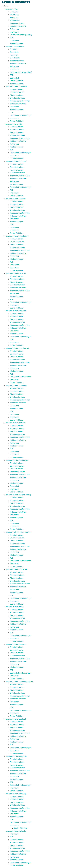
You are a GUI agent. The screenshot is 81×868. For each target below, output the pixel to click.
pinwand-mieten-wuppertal (16, 756)
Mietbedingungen (17, 44)
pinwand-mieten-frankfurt (16, 199)
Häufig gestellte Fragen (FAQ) (21, 35)
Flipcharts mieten (17, 95)
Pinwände (14, 12)
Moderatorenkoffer (17, 23)
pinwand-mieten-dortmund (16, 161)
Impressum (14, 32)
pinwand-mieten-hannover (16, 644)
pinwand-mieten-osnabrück (16, 87)
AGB (12, 38)
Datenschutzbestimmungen (20, 115)
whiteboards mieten (18, 472)
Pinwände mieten (17, 89)
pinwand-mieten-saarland (16, 719)
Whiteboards (15, 20)
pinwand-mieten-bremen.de (17, 569)
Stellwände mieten (17, 92)
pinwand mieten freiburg (15, 46)
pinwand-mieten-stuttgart (16, 423)
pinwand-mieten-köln (14, 124)
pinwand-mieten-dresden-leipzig (18, 495)
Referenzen (14, 29)
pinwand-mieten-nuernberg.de (18, 348)
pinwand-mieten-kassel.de (16, 311)
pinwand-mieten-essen (15, 607)
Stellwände (14, 15)
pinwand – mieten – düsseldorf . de (19, 532)
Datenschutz (15, 41)
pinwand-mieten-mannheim (16, 386)
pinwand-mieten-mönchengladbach (20, 682)
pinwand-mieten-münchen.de (17, 236)
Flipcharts (14, 18)
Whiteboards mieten (18, 98)
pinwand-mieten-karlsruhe (16, 831)
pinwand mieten (12, 9)
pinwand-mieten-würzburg (16, 794)
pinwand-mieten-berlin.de (16, 273)
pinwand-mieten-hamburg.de (17, 460)
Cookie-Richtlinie (17, 81)
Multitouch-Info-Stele (18, 26)
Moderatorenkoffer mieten (20, 101)
